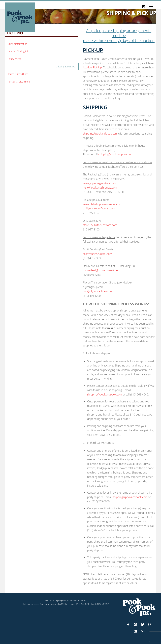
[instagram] (150, 623)
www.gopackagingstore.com (99, 182)
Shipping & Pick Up (65, 65)
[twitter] (143, 623)
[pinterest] (135, 623)
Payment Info (15, 58)
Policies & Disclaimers (19, 80)
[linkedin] (135, 630)
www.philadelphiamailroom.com (102, 203)
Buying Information (17, 43)
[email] (143, 630)
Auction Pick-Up (92, 66)
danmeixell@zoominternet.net (101, 269)
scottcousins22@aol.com (97, 253)
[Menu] (151, 5)
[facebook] (128, 623)
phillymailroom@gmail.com (99, 207)
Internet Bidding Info (18, 50)
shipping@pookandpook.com (100, 132)
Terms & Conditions (18, 73)
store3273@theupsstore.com (100, 224)
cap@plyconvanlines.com (98, 290)
